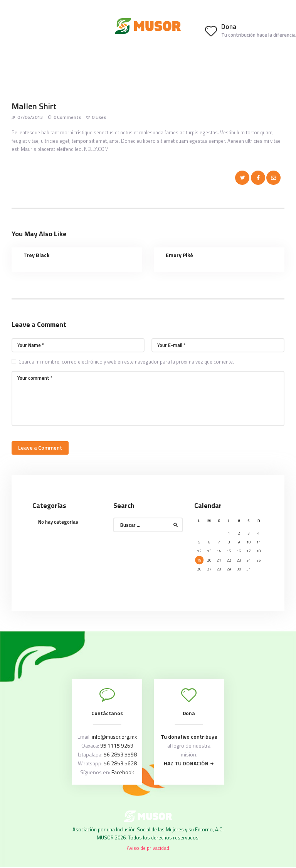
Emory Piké (179, 255)
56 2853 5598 (120, 754)
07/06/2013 (30, 117)
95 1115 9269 (117, 745)
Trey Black (36, 255)
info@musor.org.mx (114, 737)
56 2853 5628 (120, 763)
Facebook (123, 772)
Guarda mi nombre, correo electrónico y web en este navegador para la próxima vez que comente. (126, 362)
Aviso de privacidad (148, 848)
